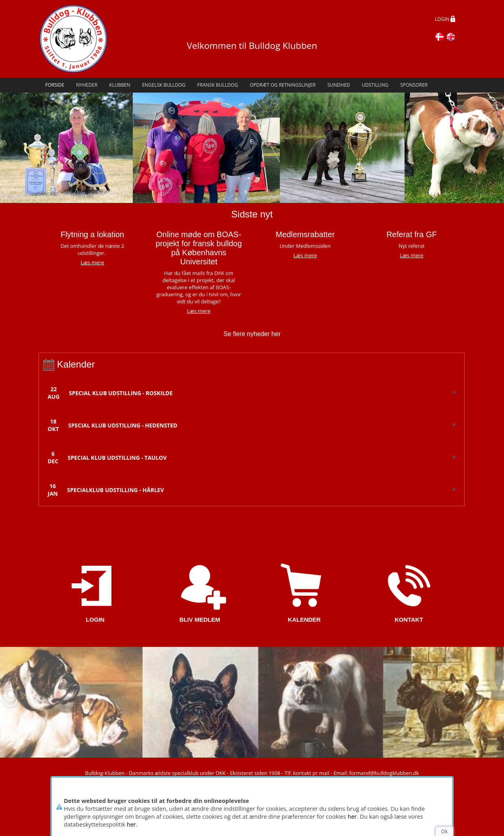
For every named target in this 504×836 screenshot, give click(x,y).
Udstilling (375, 85)
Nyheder (87, 85)
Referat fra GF (411, 234)
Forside (55, 85)
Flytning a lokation (92, 234)
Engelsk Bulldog (164, 85)
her (352, 816)
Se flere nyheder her (252, 334)
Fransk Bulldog (218, 85)
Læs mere (199, 311)
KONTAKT (409, 620)
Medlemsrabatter (305, 234)
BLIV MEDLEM (200, 620)
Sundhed (338, 85)
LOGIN (445, 20)
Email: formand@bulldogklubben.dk (376, 773)
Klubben (120, 85)
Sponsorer (414, 85)
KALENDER (304, 620)
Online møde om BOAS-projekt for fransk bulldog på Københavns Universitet (199, 248)
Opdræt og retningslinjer (283, 85)
